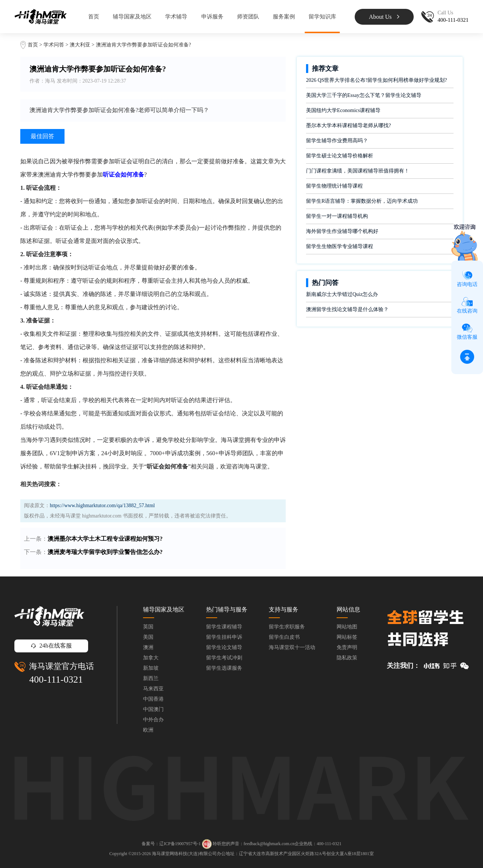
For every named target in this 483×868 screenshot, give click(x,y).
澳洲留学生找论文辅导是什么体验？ (347, 309)
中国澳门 (153, 709)
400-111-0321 (56, 679)
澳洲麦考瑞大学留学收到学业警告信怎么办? (105, 552)
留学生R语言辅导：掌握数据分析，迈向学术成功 (362, 201)
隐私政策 (347, 658)
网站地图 (347, 627)
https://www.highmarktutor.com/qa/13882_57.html (102, 506)
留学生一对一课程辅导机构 (337, 216)
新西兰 (151, 678)
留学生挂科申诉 (224, 637)
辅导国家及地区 (132, 17)
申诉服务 (212, 17)
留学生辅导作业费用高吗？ (337, 141)
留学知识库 (322, 17)
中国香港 (153, 699)
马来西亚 (153, 689)
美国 (148, 637)
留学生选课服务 (224, 668)
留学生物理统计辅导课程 (334, 186)
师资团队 (248, 17)
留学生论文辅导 (224, 647)
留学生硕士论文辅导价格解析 (340, 156)
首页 (94, 17)
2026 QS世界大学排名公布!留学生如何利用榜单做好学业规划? (376, 80)
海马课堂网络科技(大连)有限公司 (184, 854)
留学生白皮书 (284, 637)
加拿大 (151, 658)
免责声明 (347, 647)
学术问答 (54, 45)
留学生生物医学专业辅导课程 (340, 246)
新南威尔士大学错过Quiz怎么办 (342, 294)
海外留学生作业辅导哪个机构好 (342, 231)
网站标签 (347, 637)
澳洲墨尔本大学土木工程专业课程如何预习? (105, 539)
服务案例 (284, 17)
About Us (384, 17)
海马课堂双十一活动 (292, 647)
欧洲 (148, 730)
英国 (148, 627)
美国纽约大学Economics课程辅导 (343, 110)
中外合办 (153, 720)
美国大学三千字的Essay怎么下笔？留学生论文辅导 (364, 95)
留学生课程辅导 (224, 627)
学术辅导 (176, 17)
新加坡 (151, 668)
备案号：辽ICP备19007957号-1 (171, 844)
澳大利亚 (81, 45)
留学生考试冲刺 (224, 658)
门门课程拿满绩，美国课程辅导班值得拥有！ (358, 171)
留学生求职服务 (287, 627)
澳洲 (148, 647)
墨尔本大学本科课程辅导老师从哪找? (348, 126)
